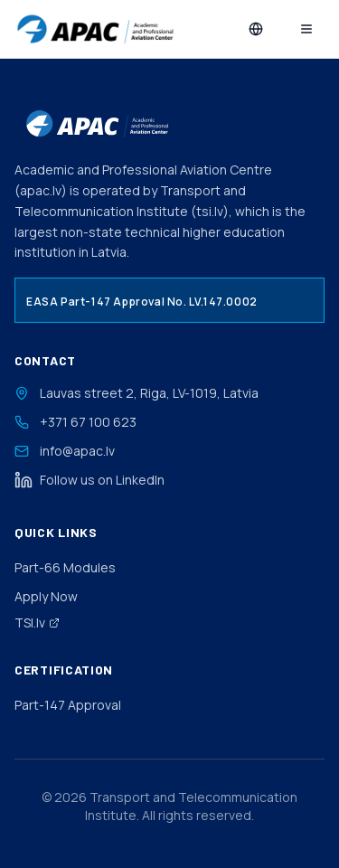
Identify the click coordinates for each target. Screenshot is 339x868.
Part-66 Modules (65, 567)
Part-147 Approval (68, 705)
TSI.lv (37, 623)
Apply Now (46, 596)
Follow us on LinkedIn (89, 480)
